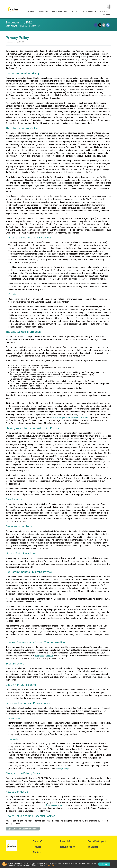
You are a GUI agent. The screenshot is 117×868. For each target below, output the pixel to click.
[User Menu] (109, 7)
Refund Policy (90, 12)
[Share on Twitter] (100, 25)
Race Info (31, 12)
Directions (35, 26)
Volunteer (105, 12)
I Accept (104, 864)
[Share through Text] (108, 25)
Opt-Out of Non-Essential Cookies (23, 829)
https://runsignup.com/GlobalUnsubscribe (70, 417)
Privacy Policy (50, 865)
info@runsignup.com (44, 656)
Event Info (44, 12)
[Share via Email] (104, 25)
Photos (37, 852)
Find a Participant (60, 12)
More (106, 15)
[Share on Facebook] (96, 25)
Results (76, 12)
